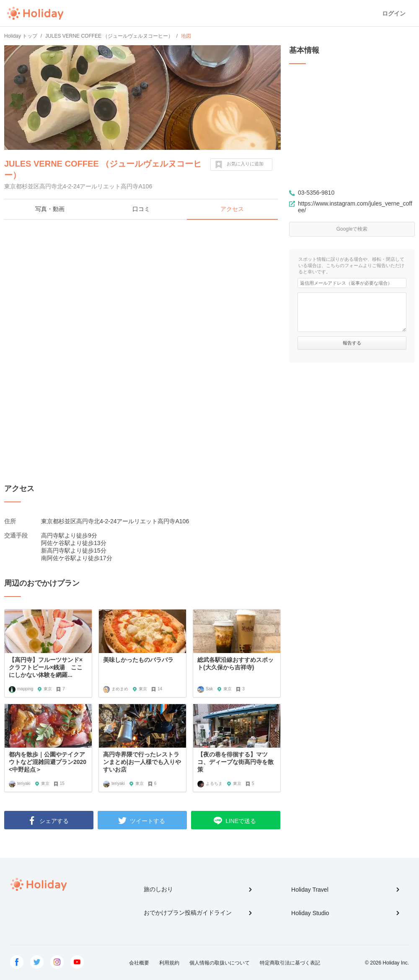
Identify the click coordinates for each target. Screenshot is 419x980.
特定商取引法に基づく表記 (290, 963)
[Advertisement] (142, 287)
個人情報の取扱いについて (220, 963)
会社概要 (139, 963)
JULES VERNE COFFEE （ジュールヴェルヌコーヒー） (103, 169)
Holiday (35, 13)
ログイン (394, 13)
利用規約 (169, 963)
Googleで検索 (352, 229)
